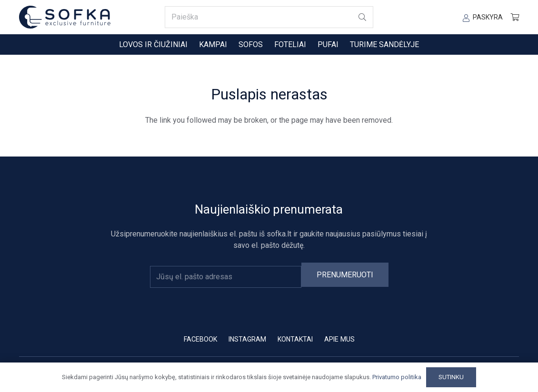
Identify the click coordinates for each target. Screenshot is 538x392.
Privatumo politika (397, 377)
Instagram (247, 339)
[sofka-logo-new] (65, 17)
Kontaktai (295, 339)
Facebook (200, 339)
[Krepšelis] (515, 17)
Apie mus (339, 339)
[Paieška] (269, 17)
